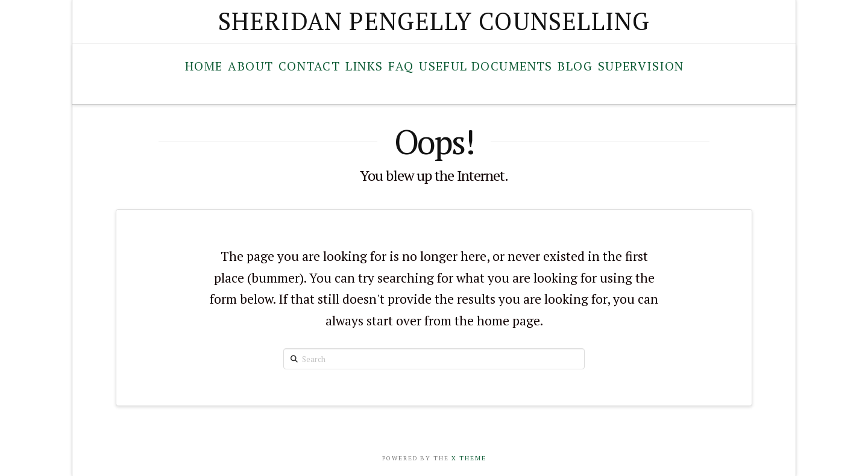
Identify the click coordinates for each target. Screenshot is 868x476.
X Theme (469, 458)
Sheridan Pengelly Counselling (434, 21)
